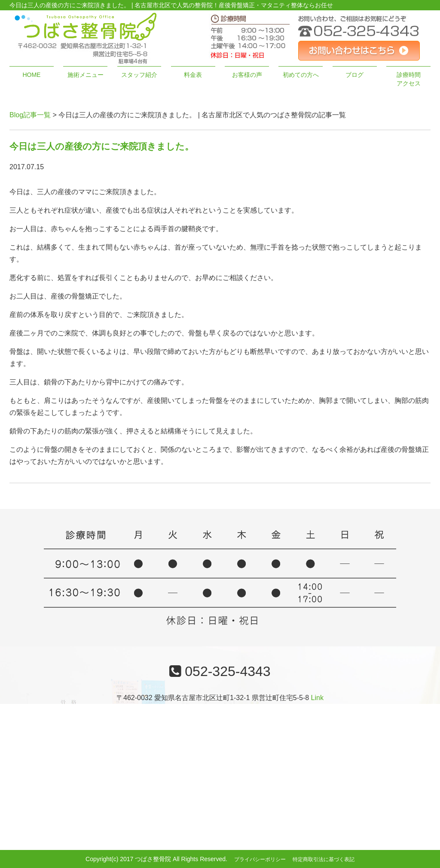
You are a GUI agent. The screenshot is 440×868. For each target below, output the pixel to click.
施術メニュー (86, 75)
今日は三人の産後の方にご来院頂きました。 (102, 146)
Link (317, 698)
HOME (31, 75)
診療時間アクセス (409, 79)
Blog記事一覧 (30, 115)
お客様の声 (247, 75)
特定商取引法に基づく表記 (324, 859)
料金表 (193, 75)
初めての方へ (301, 75)
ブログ (354, 75)
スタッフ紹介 (139, 75)
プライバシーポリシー (260, 859)
